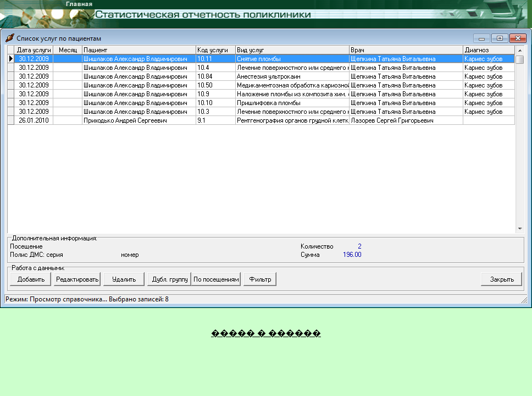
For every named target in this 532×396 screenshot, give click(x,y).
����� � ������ (266, 333)
